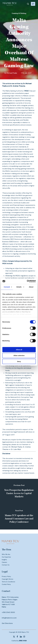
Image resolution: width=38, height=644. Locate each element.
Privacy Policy (6, 576)
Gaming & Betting (19, 13)
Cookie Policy (6, 584)
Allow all (19, 350)
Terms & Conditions (8, 582)
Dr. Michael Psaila (15, 447)
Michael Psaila (12, 73)
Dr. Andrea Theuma (18, 86)
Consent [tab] (7, 287)
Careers (4, 562)
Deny (19, 361)
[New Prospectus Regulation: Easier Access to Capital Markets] (19, 492)
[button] (33, 4)
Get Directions (7, 623)
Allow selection (19, 355)
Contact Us (6, 565)
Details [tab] (19, 287)
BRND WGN (23, 641)
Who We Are (6, 554)
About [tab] (31, 287)
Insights (4, 560)
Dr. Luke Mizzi (16, 449)
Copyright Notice (7, 579)
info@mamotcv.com (9, 618)
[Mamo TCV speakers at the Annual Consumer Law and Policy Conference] (19, 517)
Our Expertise (6, 557)
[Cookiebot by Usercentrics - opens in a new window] (27, 281)
